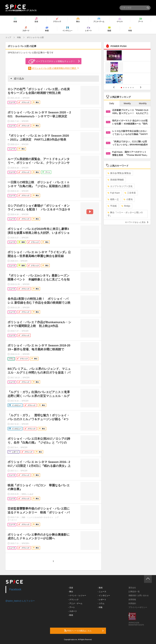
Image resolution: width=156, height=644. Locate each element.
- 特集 (100, 607)
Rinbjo (126, 206)
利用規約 (132, 603)
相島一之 (113, 199)
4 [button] (128, 88)
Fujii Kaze (114, 193)
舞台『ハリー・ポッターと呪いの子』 (125, 214)
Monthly (143, 103)
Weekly (127, 103)
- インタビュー (104, 595)
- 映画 (71, 615)
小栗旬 (128, 199)
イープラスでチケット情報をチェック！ (52, 61)
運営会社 (132, 588)
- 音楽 (71, 588)
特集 (19, 37)
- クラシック (73, 600)
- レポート (102, 600)
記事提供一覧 (134, 592)
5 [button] (131, 88)
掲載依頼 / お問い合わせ (139, 595)
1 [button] (121, 88)
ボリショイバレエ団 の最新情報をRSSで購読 (54, 68)
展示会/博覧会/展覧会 (119, 173)
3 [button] (126, 88)
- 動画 (100, 588)
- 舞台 (71, 592)
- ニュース (102, 592)
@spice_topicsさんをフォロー (20, 601)
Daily (112, 103)
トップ (8, 37)
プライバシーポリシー (138, 607)
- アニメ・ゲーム (75, 603)
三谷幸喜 (130, 193)
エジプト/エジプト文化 (120, 186)
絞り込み (17, 78)
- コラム (101, 603)
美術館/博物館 (116, 180)
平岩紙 (112, 206)
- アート (72, 607)
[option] (127, 67)
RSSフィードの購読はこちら (84, 631)
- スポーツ (72, 611)
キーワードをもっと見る (137, 222)
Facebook (15, 589)
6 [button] (133, 88)
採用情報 (132, 600)
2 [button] (124, 88)
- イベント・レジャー (77, 595)
